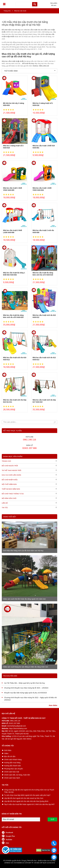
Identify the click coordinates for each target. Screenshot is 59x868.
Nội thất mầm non (9, 484)
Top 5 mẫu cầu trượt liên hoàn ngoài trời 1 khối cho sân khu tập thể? (29, 804)
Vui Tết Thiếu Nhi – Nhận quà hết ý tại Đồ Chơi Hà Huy (25, 683)
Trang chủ (7, 11)
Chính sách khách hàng (13, 760)
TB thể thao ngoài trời (11, 470)
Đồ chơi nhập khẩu (10, 480)
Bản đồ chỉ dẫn (10, 756)
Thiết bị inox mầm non (11, 489)
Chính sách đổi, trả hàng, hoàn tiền (17, 775)
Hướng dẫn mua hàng (12, 763)
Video (6, 753)
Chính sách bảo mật (12, 772)
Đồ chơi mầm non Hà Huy (11, 30)
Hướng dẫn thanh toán (12, 766)
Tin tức (5, 508)
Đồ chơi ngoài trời (10, 466)
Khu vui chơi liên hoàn (11, 475)
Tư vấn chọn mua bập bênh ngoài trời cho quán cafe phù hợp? (27, 795)
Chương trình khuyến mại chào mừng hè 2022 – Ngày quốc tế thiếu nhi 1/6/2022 (30, 699)
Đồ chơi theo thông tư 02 (13, 494)
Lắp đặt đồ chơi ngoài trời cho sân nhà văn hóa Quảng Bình (26, 801)
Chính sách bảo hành (12, 778)
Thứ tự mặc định (30, 71)
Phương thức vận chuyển (14, 769)
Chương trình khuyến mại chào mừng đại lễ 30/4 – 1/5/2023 (26, 688)
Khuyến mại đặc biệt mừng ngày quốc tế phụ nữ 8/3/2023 (25, 693)
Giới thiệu (8, 750)
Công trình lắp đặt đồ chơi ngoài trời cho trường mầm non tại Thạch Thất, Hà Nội (29, 791)
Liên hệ (5, 503)
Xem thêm (53, 675)
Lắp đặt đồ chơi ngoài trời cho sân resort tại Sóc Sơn (24, 798)
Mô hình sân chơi (9, 498)
